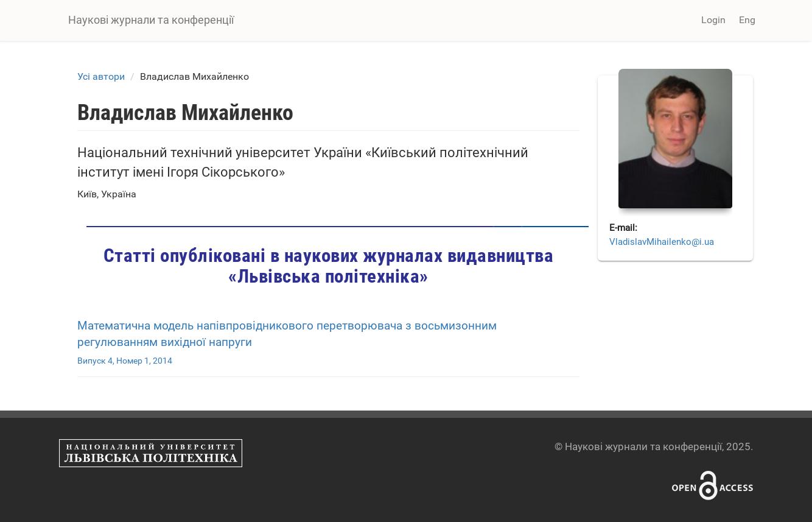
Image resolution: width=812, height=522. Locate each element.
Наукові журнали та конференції (151, 20)
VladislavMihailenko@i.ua (662, 242)
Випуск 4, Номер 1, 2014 (125, 361)
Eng (747, 20)
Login (713, 20)
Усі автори (101, 76)
